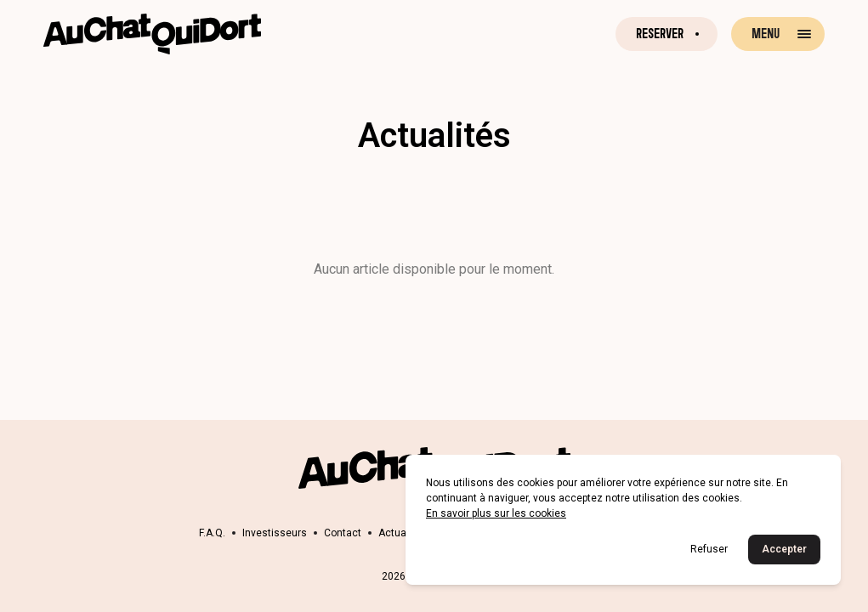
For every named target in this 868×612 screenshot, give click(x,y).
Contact (343, 533)
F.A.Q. (212, 533)
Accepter (784, 549)
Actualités (403, 533)
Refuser (709, 549)
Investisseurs (275, 533)
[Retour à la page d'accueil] (152, 34)
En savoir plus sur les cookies (496, 513)
